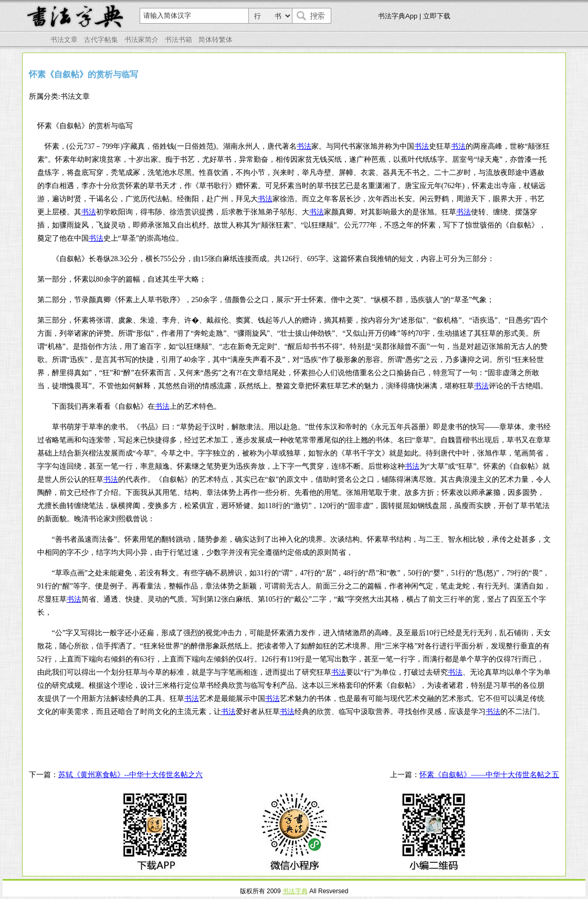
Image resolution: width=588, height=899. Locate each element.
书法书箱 (178, 40)
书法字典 (295, 891)
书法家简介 (141, 40)
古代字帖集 (101, 40)
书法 (304, 146)
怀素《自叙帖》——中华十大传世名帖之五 (489, 775)
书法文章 (64, 40)
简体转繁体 (216, 40)
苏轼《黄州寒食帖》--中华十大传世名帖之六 (130, 775)
